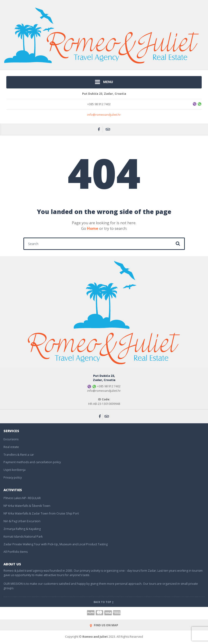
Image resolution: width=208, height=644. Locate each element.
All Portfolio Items (16, 552)
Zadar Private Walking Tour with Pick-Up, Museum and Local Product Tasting (56, 544)
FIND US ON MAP (104, 625)
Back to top (104, 602)
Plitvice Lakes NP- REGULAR (22, 498)
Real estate (11, 447)
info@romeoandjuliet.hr (104, 115)
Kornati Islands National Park (23, 537)
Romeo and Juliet (95, 637)
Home (93, 228)
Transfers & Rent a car (19, 455)
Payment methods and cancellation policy (32, 462)
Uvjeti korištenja (15, 470)
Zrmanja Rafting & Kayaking (22, 529)
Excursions (11, 439)
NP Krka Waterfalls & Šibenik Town (27, 506)
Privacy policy (13, 478)
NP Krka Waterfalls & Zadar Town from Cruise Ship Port (41, 513)
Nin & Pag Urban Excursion (22, 521)
